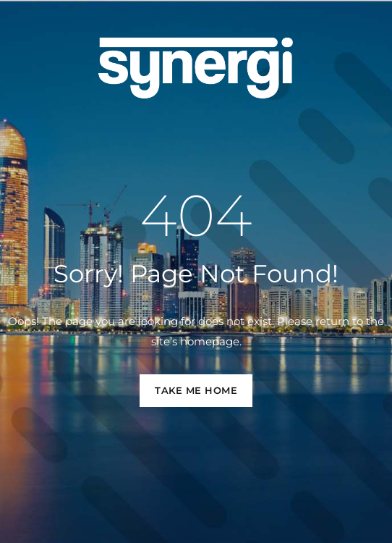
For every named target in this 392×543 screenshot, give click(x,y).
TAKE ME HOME (196, 390)
